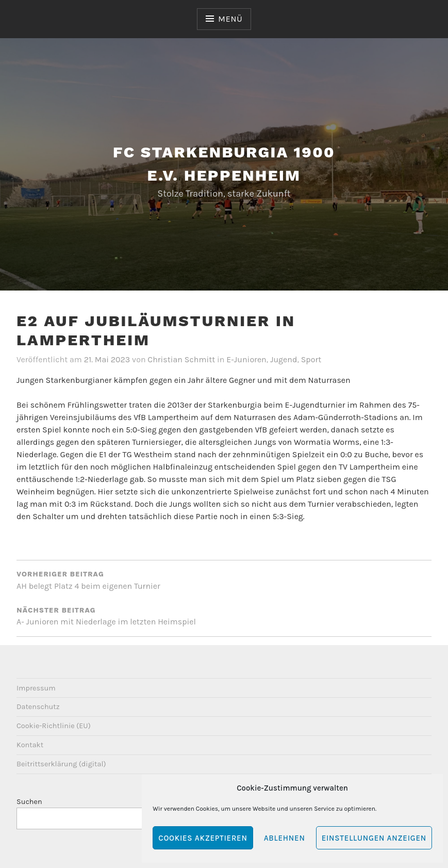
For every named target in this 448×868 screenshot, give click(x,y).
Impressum (36, 688)
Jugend (284, 359)
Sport (311, 359)
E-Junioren (246, 359)
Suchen (29, 802)
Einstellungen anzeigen (374, 838)
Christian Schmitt (181, 359)
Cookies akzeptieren (203, 838)
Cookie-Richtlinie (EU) (54, 726)
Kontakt (30, 745)
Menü (230, 19)
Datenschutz (38, 707)
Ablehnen (285, 838)
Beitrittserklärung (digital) (61, 764)
